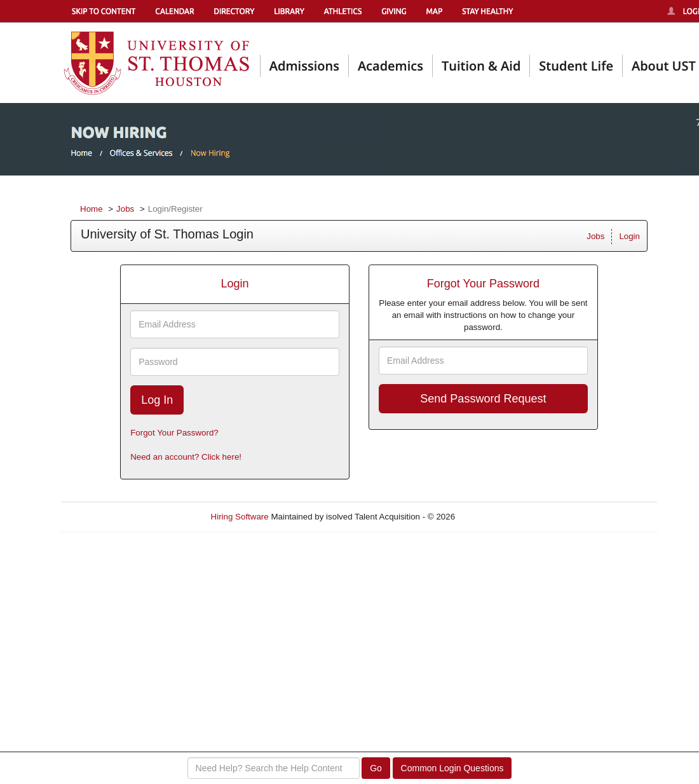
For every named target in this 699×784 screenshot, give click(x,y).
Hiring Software (240, 517)
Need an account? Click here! (186, 457)
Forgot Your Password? (174, 433)
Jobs (125, 209)
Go (376, 768)
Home (92, 209)
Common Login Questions (452, 768)
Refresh (493, 517)
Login (629, 236)
